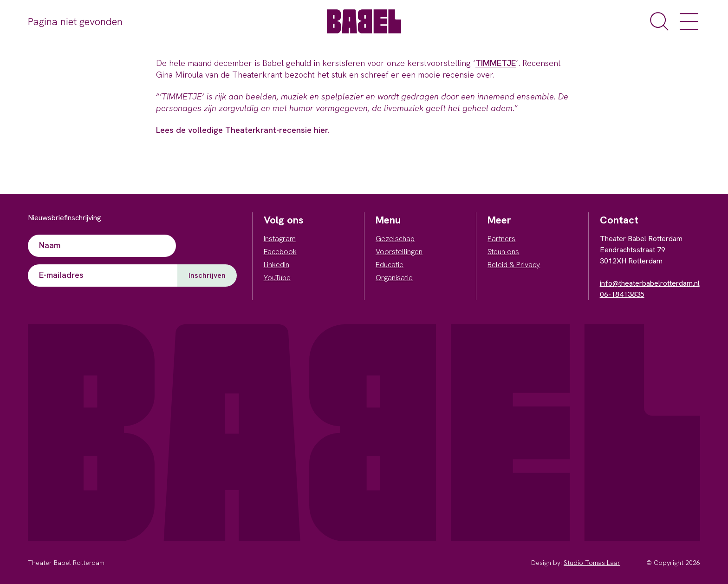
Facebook (280, 252)
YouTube (277, 278)
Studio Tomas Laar (592, 563)
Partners (501, 239)
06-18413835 (622, 294)
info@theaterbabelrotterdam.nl (650, 283)
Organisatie (394, 278)
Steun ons (503, 252)
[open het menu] (689, 21)
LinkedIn (276, 265)
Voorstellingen (399, 252)
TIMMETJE (496, 63)
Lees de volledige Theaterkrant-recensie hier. (243, 130)
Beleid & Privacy (514, 265)
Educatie (390, 265)
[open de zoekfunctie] (659, 21)
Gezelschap (395, 239)
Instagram (280, 239)
